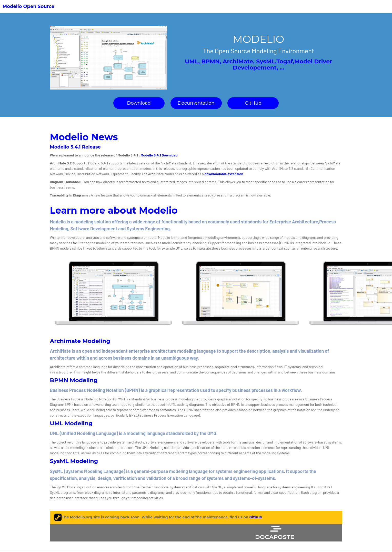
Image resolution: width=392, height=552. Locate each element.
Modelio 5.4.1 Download (159, 155)
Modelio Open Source (28, 6)
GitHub (253, 103)
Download (139, 103)
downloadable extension (224, 174)
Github (256, 517)
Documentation (196, 103)
